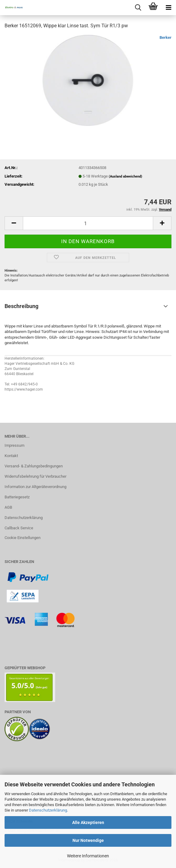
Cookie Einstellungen (23, 538)
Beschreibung (21, 306)
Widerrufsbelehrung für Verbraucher (35, 476)
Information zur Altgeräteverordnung (35, 487)
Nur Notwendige (88, 840)
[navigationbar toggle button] (168, 8)
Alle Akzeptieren (88, 822)
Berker (165, 37)
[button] (14, 223)
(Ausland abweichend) (125, 176)
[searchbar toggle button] (138, 8)
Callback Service (19, 528)
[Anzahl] (88, 223)
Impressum (14, 445)
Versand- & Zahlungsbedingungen (34, 466)
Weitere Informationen (88, 856)
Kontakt (11, 456)
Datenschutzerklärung (48, 810)
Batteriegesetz (17, 497)
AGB (8, 507)
